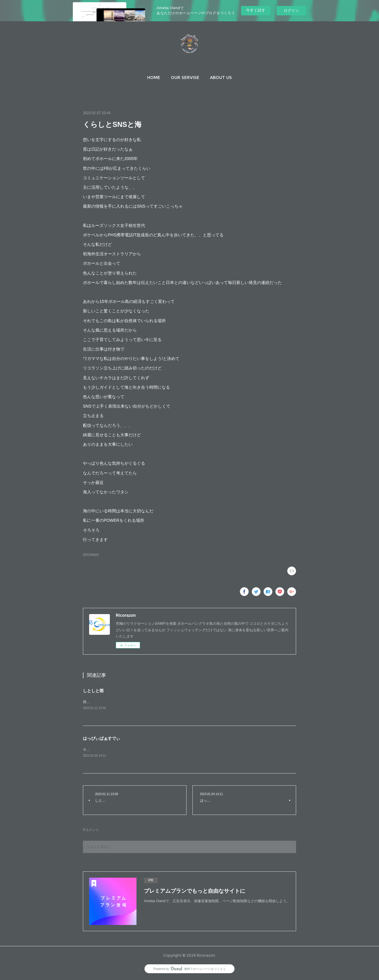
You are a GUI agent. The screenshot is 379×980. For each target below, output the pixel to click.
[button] (154, 78)
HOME (154, 78)
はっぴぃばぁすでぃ (102, 739)
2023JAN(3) (91, 555)
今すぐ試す (256, 10)
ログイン (291, 11)
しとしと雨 (93, 691)
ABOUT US (221, 78)
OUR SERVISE (185, 78)
